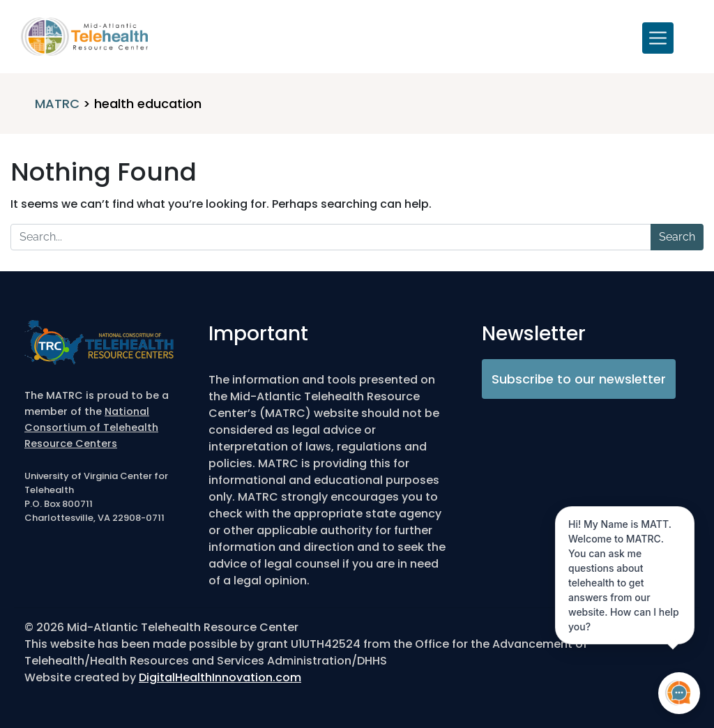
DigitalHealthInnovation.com (220, 677)
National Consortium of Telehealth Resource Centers (91, 427)
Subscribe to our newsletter (579, 379)
